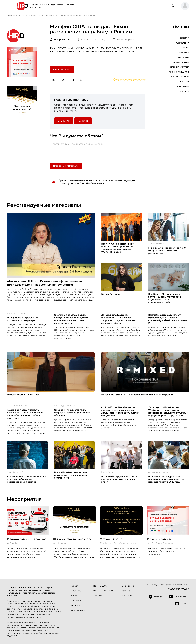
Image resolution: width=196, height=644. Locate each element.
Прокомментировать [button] (66, 166)
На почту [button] (83, 121)
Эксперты (183, 57)
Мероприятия (181, 62)
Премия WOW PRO (179, 72)
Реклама (184, 82)
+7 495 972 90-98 (178, 589)
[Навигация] (9, 6)
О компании (128, 586)
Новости (184, 38)
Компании (183, 53)
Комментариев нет (126, 40)
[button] (184, 6)
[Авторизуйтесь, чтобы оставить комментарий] (98, 150)
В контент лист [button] (62, 69)
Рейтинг (184, 91)
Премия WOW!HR (180, 67)
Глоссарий (127, 596)
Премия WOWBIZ (180, 77)
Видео (185, 48)
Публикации (182, 43)
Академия (183, 86)
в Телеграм (64, 121)
